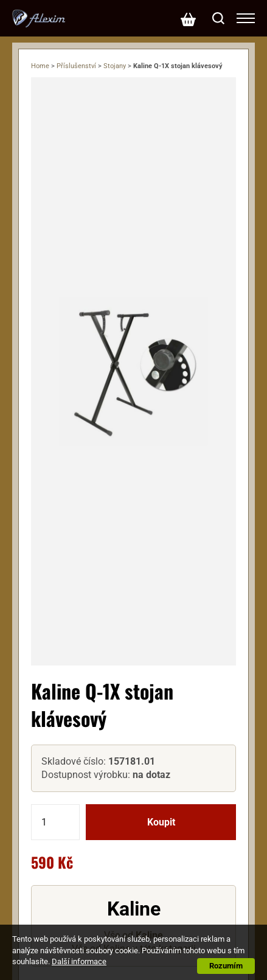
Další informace (79, 961)
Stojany (115, 66)
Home (40, 66)
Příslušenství (76, 66)
